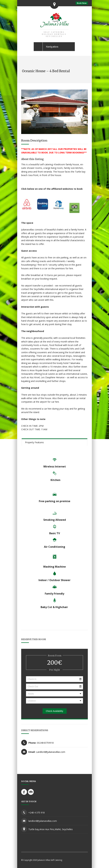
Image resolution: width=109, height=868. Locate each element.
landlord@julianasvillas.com (43, 821)
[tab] (55, 442)
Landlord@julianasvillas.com (51, 752)
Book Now (82, 3)
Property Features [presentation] (34, 442)
